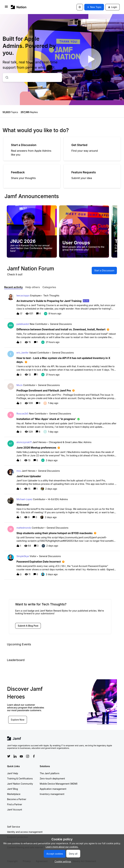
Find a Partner (15, 804)
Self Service (14, 827)
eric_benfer (23, 353)
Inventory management (52, 794)
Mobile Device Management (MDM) (59, 784)
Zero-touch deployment (52, 778)
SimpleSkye (23, 556)
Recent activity (13, 287)
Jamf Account (15, 810)
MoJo (19, 385)
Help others (33, 287)
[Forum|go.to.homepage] (19, 7)
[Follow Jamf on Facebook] (34, 756)
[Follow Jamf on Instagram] (28, 756)
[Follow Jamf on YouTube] (21, 756)
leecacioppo (23, 296)
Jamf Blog (13, 789)
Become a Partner (17, 799)
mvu (19, 471)
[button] (62, 861)
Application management (53, 789)
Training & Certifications (20, 778)
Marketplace (14, 794)
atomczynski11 (24, 442)
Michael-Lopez (24, 499)
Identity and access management (25, 832)
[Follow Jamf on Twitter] (9, 756)
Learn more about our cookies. (62, 847)
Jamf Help (13, 773)
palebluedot (23, 324)
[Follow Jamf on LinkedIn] (15, 756)
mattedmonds (24, 528)
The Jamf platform (50, 773)
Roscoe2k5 (22, 414)
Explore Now (18, 719)
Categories (49, 287)
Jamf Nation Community (20, 784)
